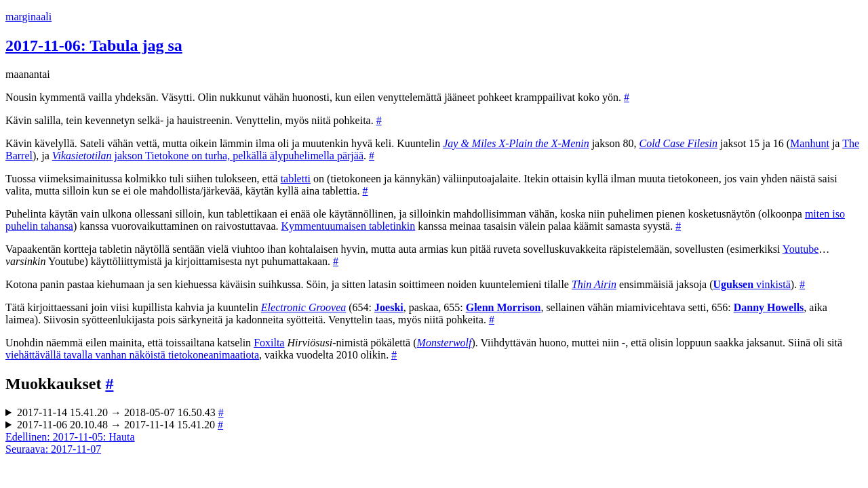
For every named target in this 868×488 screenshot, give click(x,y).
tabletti (296, 179)
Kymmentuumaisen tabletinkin (349, 226)
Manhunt (810, 143)
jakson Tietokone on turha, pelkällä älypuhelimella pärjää (208, 156)
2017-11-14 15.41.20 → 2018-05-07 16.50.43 (120, 412)
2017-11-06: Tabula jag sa (94, 45)
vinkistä (752, 284)
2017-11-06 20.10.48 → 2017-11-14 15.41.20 (120, 425)
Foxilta (269, 343)
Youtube (801, 249)
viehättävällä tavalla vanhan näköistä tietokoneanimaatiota (132, 355)
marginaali (28, 17)
